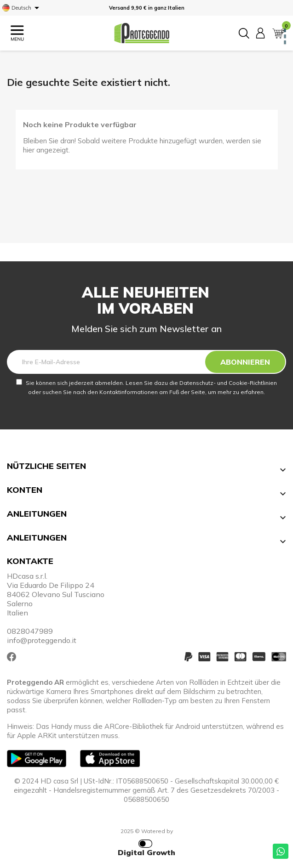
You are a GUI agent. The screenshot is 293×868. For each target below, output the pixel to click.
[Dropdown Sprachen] (22, 8)
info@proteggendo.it (42, 640)
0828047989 (30, 631)
